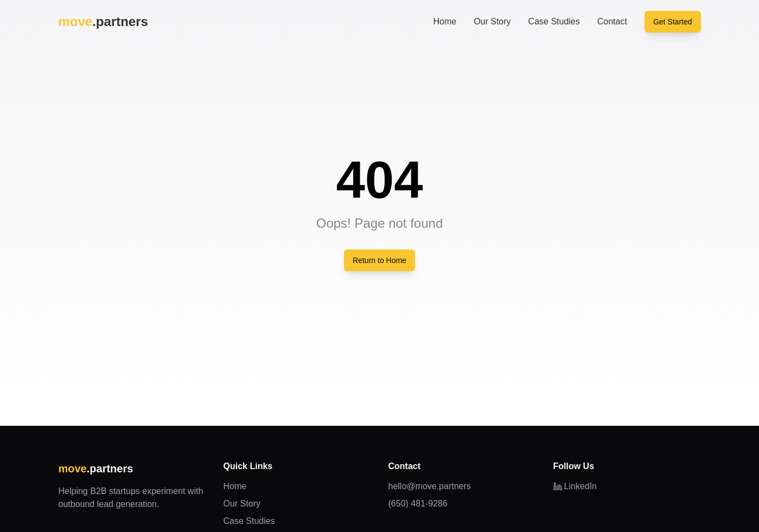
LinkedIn (575, 486)
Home (445, 21)
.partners (103, 22)
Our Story (492, 21)
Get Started (673, 22)
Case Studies (554, 21)
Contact (612, 21)
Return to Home (379, 260)
